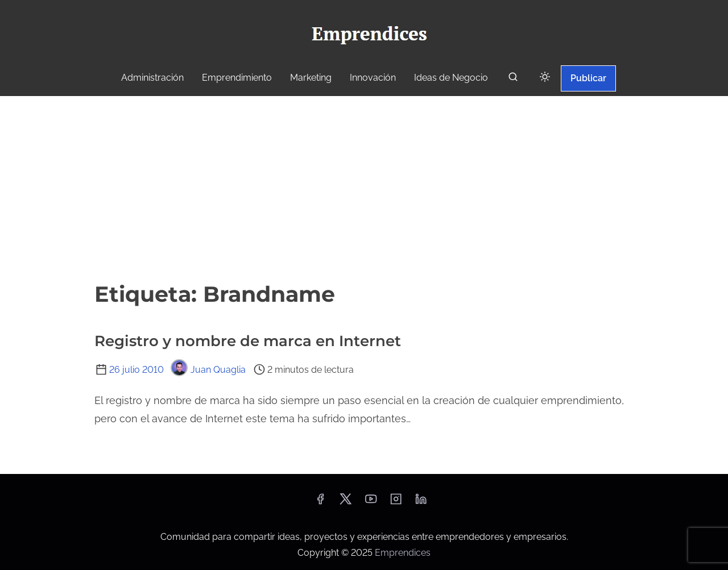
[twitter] (346, 503)
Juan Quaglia (208, 370)
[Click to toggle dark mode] (545, 78)
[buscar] (513, 79)
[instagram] (396, 503)
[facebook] (320, 503)
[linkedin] (421, 503)
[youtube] (371, 503)
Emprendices (403, 553)
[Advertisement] (364, 187)
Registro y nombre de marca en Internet (248, 341)
